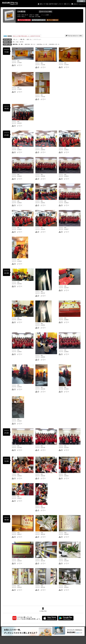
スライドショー (37, 39)
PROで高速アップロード (57, 4)
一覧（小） (15, 39)
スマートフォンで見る (46, 12)
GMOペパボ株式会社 (82, 4)
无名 (17, 42)
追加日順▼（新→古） (55, 44)
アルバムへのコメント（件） (74, 36)
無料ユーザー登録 (44, 4)
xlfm (14, 42)
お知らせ (76, 4)
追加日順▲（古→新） (42, 44)
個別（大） (30, 39)
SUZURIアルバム (10, 3)
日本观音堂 (21, 11)
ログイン (68, 4)
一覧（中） (22, 39)
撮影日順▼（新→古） (30, 44)
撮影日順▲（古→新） (18, 44)
